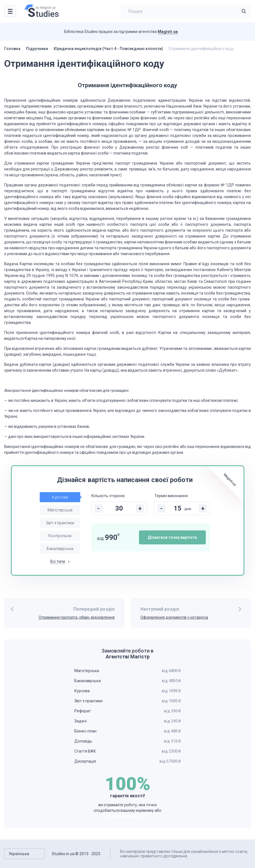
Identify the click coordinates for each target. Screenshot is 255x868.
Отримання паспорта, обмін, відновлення (77, 617)
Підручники (37, 49)
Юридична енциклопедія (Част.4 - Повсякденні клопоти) (108, 49)
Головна (12, 49)
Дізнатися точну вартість (172, 537)
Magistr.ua (168, 32)
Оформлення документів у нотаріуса (174, 617)
